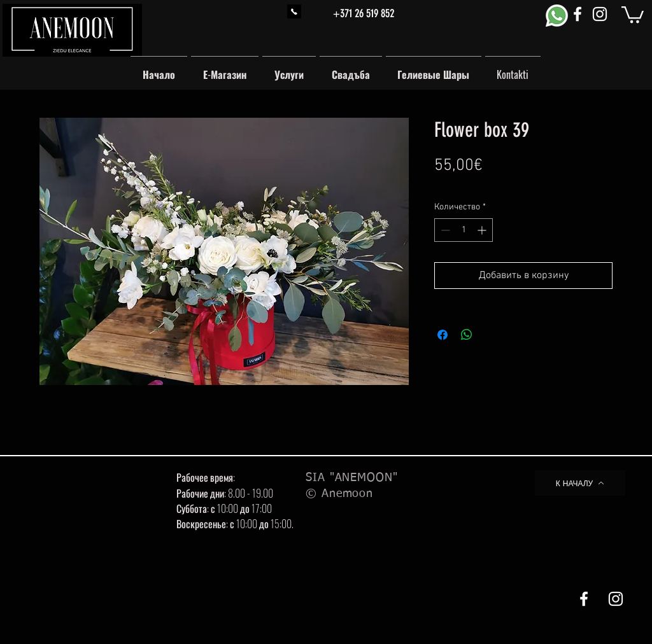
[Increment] (483, 230)
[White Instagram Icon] (600, 14)
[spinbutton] (464, 230)
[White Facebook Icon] (578, 14)
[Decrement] (444, 230)
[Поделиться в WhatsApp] (467, 335)
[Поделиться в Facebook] (443, 335)
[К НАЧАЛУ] (580, 483)
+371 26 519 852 (364, 13)
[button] (633, 14)
